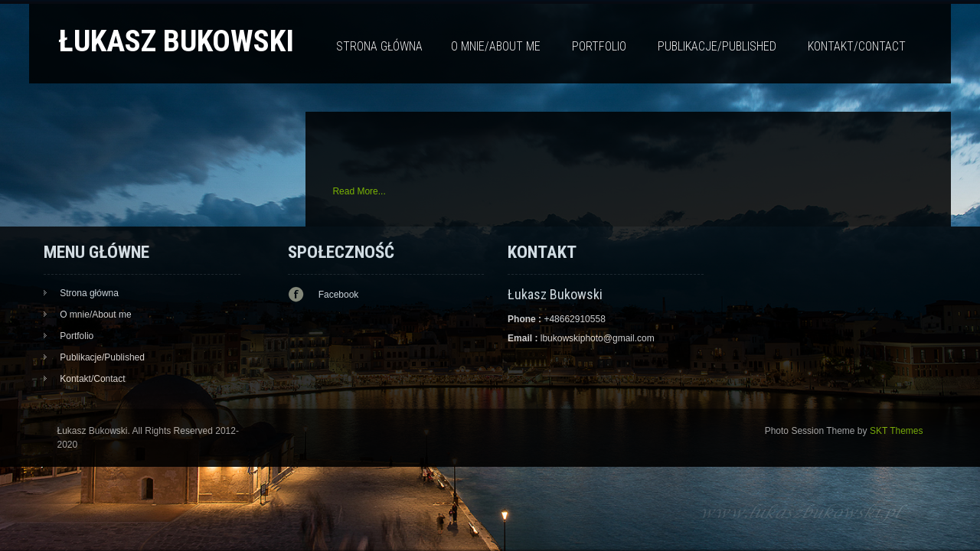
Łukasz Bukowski (176, 41)
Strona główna (379, 46)
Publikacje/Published (717, 46)
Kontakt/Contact (857, 46)
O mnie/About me (496, 46)
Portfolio (599, 46)
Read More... (359, 191)
